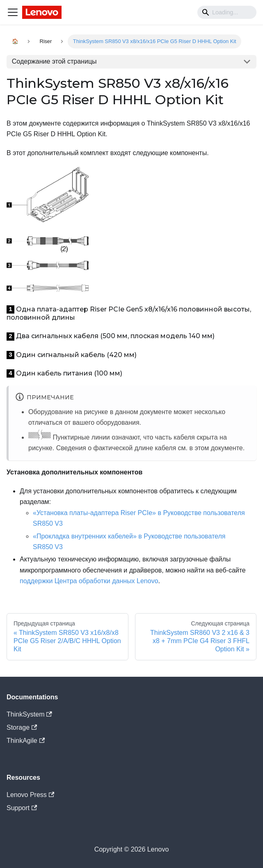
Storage (22, 727)
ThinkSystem (29, 714)
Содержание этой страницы (54, 61)
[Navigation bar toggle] (13, 12)
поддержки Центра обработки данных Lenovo (89, 581)
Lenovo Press (30, 795)
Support (22, 808)
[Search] (227, 12)
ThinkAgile (26, 741)
